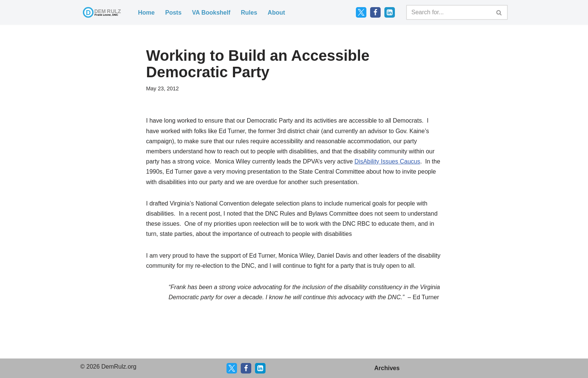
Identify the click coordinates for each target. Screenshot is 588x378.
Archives (387, 368)
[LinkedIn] (390, 12)
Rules (249, 13)
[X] (232, 368)
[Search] (448, 12)
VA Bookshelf (211, 13)
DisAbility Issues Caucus (387, 161)
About (276, 13)
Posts (173, 13)
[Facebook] (375, 12)
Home (146, 13)
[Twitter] (361, 12)
